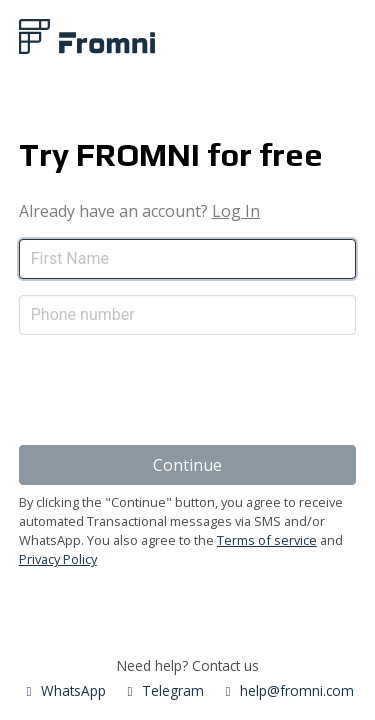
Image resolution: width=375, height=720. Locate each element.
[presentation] (171, 390)
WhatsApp (63, 690)
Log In (236, 211)
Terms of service (267, 540)
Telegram (163, 690)
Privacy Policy (58, 559)
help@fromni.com (287, 690)
